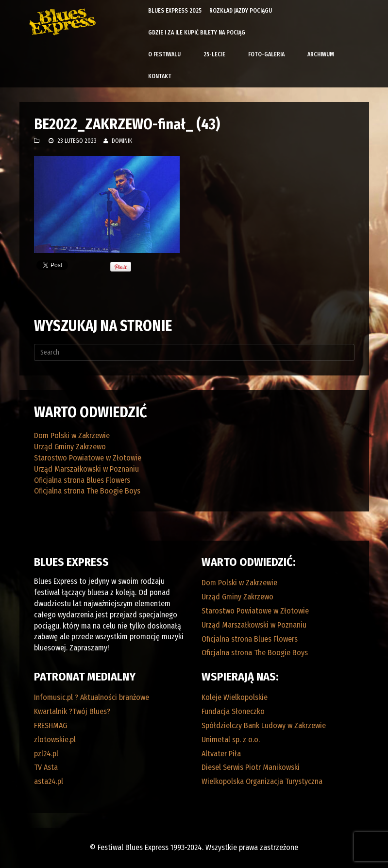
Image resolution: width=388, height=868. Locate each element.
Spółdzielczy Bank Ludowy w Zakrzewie (264, 725)
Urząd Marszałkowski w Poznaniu (86, 469)
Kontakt (160, 76)
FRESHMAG (51, 725)
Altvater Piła (221, 754)
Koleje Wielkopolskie (235, 697)
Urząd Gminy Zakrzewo (70, 447)
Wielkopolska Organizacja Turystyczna (262, 781)
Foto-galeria (266, 54)
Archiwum (321, 54)
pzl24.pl (46, 754)
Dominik (122, 141)
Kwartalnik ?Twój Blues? (72, 711)
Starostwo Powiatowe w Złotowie (88, 458)
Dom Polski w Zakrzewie (72, 435)
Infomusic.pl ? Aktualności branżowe (92, 697)
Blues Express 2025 (175, 11)
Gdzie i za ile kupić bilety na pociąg (197, 33)
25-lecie (214, 54)
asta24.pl (49, 781)
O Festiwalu (164, 54)
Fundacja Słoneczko (233, 711)
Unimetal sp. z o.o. (231, 740)
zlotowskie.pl (55, 740)
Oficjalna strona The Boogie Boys (87, 491)
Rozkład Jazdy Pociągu (241, 11)
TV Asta (46, 767)
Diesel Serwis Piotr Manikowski (251, 767)
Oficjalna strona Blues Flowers (82, 480)
